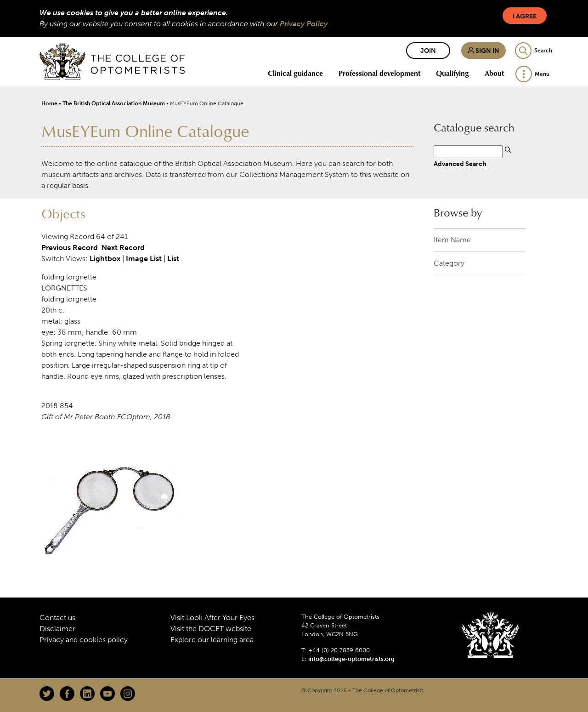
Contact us (57, 618)
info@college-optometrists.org (351, 659)
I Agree (525, 16)
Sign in (483, 51)
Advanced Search (460, 164)
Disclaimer (57, 629)
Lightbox (105, 259)
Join (428, 51)
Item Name (452, 240)
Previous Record (70, 248)
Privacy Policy (304, 24)
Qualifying (452, 73)
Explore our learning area (212, 640)
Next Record (123, 248)
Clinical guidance (295, 73)
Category (449, 263)
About (494, 73)
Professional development (379, 73)
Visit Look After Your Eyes (212, 618)
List (173, 259)
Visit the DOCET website (211, 629)
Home (49, 103)
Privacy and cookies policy (84, 640)
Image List (144, 259)
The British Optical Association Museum (114, 103)
